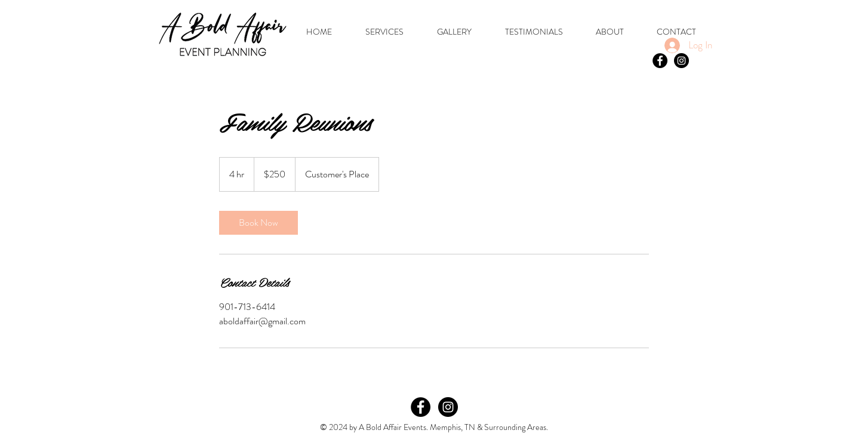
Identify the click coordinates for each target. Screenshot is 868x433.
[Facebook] (421, 407)
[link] (258, 223)
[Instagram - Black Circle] (681, 61)
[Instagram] (448, 407)
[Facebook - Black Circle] (660, 61)
